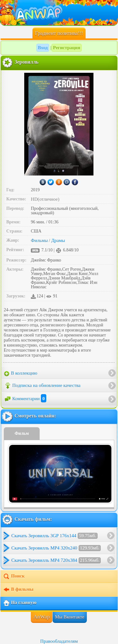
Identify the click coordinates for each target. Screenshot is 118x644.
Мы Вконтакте (70, 617)
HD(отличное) (45, 199)
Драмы (58, 240)
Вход (43, 48)
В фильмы (18, 590)
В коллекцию (21, 373)
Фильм (22, 433)
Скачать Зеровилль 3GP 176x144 (54, 536)
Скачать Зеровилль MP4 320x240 (56, 548)
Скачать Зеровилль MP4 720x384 (56, 560)
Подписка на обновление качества (42, 386)
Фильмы (39, 240)
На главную (20, 603)
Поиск (14, 577)
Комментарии (25, 399)
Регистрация (67, 48)
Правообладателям (59, 641)
